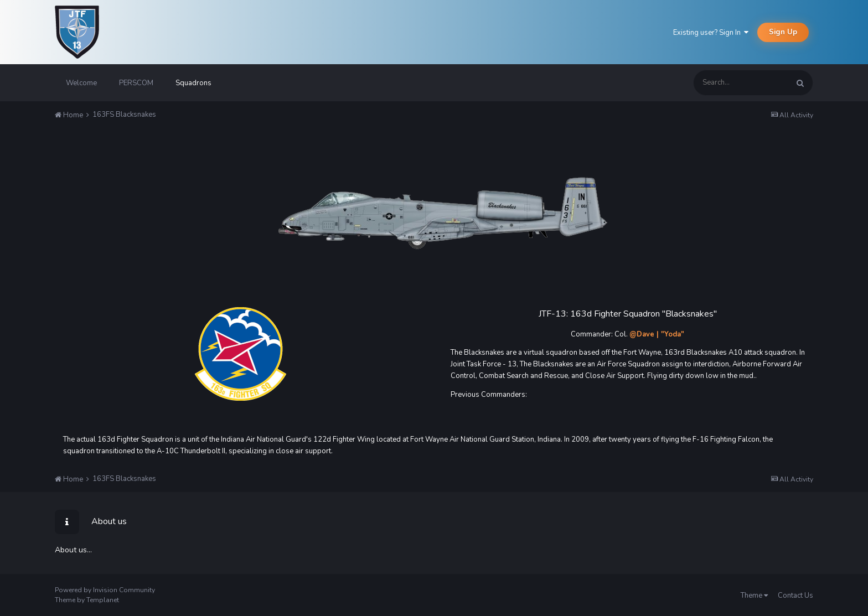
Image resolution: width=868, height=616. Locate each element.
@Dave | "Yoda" (657, 334)
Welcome (81, 83)
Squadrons (193, 83)
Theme (754, 596)
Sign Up (783, 32)
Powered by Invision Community (105, 590)
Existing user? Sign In (711, 33)
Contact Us (795, 596)
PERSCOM (136, 83)
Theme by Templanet (87, 600)
